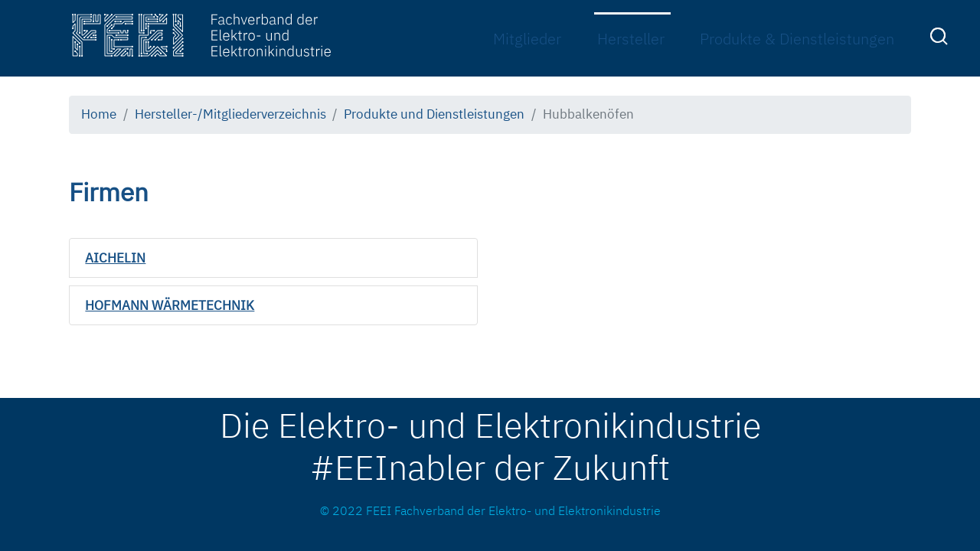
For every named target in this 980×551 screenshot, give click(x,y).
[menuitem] (941, 39)
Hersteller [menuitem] (631, 39)
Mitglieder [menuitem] (527, 39)
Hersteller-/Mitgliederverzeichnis (230, 114)
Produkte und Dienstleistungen (434, 114)
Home (99, 114)
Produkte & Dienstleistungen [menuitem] (797, 39)
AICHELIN (115, 258)
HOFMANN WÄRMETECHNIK (170, 305)
